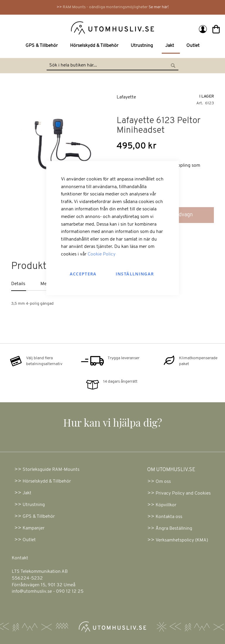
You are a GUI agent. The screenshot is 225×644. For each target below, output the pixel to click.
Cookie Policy (102, 254)
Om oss (163, 482)
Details (18, 284)
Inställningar (135, 274)
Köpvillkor (166, 505)
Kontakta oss (169, 517)
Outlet (29, 540)
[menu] (112, 46)
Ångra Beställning (174, 529)
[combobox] (112, 66)
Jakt (27, 493)
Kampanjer (34, 528)
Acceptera (83, 274)
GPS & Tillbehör (39, 517)
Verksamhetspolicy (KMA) (182, 540)
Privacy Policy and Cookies (183, 493)
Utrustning (34, 505)
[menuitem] (43, 46)
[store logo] (60, 28)
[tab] (26, 284)
